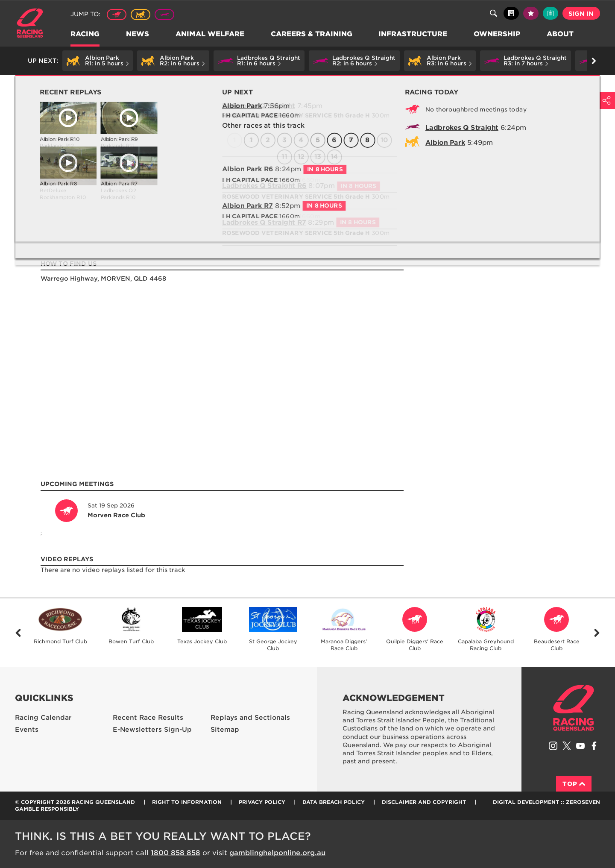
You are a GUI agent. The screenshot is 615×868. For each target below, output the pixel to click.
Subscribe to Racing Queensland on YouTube (580, 746)
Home (30, 23)
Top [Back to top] (574, 784)
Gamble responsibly (47, 809)
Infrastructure (414, 34)
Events (27, 730)
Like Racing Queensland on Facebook (594, 746)
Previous (18, 633)
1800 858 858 (176, 853)
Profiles (79, 84)
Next (597, 633)
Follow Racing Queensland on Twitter (567, 746)
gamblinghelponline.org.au (277, 853)
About (561, 34)
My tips (531, 13)
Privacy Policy (262, 802)
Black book (511, 13)
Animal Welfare (210, 34)
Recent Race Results (148, 718)
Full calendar (551, 13)
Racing (85, 34)
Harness (141, 15)
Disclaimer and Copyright (424, 802)
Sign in (581, 14)
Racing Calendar (43, 718)
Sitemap (225, 730)
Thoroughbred (117, 15)
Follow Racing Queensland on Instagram (553, 746)
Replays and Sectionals (250, 718)
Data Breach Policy (334, 802)
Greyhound (164, 15)
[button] (98, 61)
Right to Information (187, 802)
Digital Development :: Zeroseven (546, 802)
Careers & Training (312, 34)
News (138, 34)
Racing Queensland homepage (574, 708)
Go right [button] (594, 61)
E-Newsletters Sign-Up (152, 730)
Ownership (498, 34)
